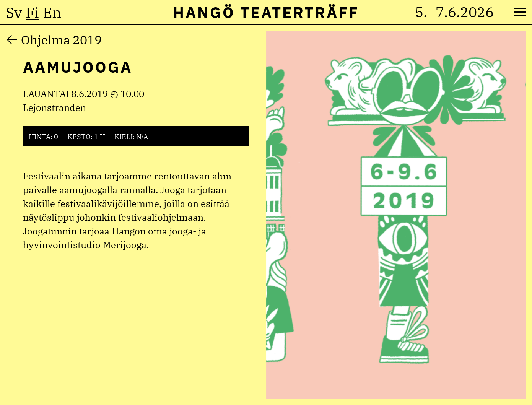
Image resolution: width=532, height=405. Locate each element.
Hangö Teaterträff (266, 12)
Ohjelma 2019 (61, 40)
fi (32, 13)
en (52, 13)
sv (14, 13)
